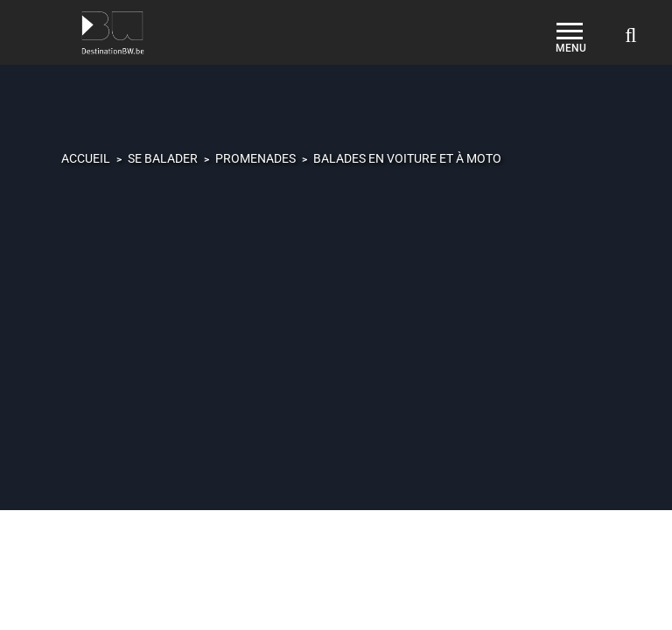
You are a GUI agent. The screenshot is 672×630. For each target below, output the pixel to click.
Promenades (255, 158)
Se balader (163, 158)
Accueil (86, 158)
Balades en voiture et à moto (407, 158)
